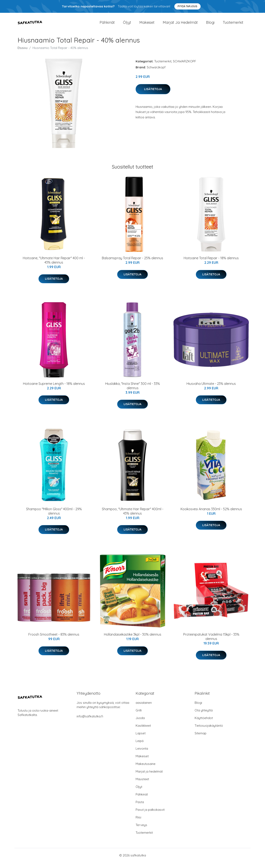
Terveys (141, 831)
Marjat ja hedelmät (180, 25)
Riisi (138, 823)
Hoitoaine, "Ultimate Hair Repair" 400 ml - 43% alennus (54, 266)
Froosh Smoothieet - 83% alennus (54, 640)
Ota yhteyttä (204, 716)
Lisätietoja (153, 94)
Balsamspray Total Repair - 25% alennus (132, 264)
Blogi (210, 25)
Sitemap (201, 739)
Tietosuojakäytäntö (209, 731)
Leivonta (142, 754)
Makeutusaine (146, 769)
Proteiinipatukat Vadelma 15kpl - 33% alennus (211, 642)
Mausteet (142, 785)
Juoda (140, 724)
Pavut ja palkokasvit (150, 815)
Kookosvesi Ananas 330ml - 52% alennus (211, 515)
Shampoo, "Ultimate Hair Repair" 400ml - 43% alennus (133, 517)
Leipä (140, 746)
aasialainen (144, 708)
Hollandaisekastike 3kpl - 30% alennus (133, 640)
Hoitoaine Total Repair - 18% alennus (211, 264)
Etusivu (23, 53)
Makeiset (147, 25)
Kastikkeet (143, 731)
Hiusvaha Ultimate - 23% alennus (211, 389)
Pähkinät (107, 25)
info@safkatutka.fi (90, 722)
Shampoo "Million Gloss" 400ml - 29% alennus (54, 517)
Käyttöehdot (204, 724)
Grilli (139, 716)
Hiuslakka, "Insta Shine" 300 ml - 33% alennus (132, 391)
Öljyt (127, 25)
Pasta (140, 808)
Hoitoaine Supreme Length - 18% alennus (54, 389)
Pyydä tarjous (187, 6)
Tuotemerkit (233, 25)
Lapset (141, 739)
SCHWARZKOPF (184, 67)
